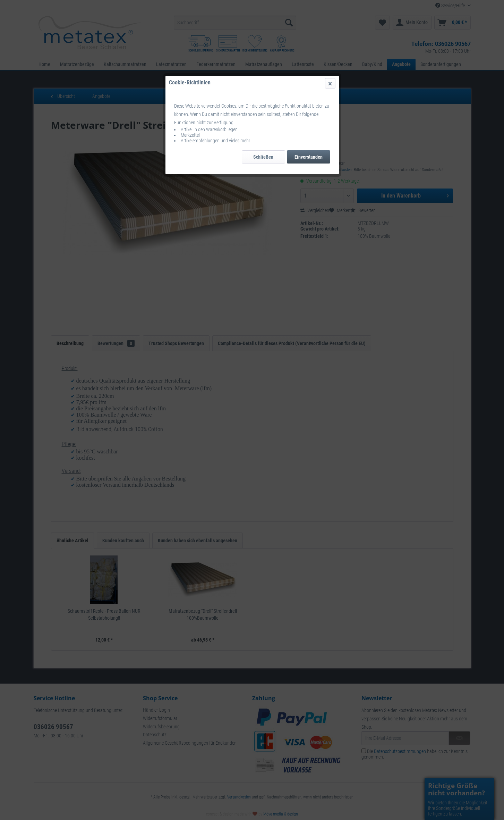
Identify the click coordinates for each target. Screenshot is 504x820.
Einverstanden (309, 157)
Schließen (263, 157)
